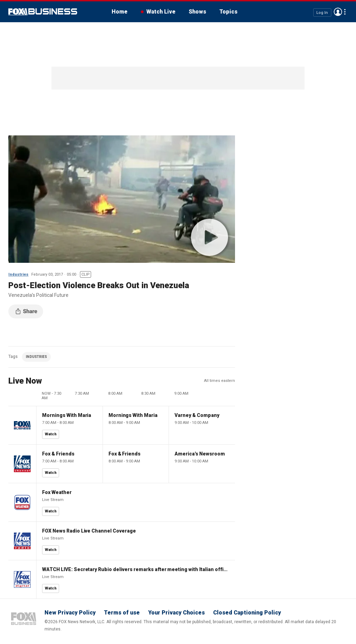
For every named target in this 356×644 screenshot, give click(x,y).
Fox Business (43, 12)
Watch (51, 434)
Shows (197, 12)
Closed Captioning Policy (247, 613)
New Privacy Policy (70, 613)
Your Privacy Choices (176, 613)
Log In (322, 12)
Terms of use (122, 613)
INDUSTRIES (36, 357)
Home (120, 12)
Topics (228, 12)
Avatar (338, 12)
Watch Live (161, 12)
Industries (18, 274)
